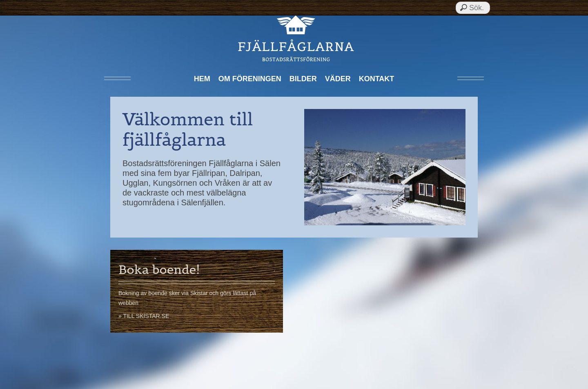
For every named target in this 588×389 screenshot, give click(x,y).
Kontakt (377, 79)
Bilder (303, 79)
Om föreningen (250, 79)
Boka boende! (159, 270)
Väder (338, 79)
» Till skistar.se (144, 316)
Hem (202, 79)
